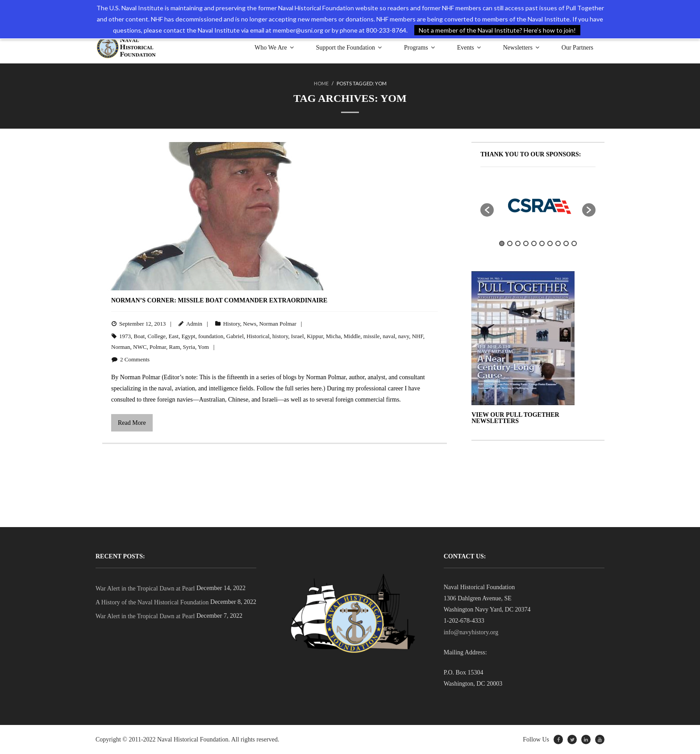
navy (404, 336)
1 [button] (502, 243)
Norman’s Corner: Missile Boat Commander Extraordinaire (219, 300)
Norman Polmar (277, 324)
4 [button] (526, 243)
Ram (175, 347)
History (232, 324)
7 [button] (550, 243)
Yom (203, 347)
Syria (189, 347)
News (250, 324)
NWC (140, 347)
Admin (194, 324)
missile (372, 336)
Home (321, 83)
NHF (418, 336)
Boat (140, 336)
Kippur (315, 336)
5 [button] (534, 243)
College (157, 336)
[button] (487, 210)
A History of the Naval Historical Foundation (152, 602)
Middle (352, 336)
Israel (298, 336)
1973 (125, 336)
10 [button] (574, 243)
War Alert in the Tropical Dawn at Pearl (145, 589)
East (174, 336)
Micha (333, 336)
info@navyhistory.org (471, 632)
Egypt (188, 336)
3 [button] (518, 243)
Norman (121, 347)
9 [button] (566, 243)
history (280, 336)
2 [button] (510, 243)
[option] (538, 205)
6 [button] (542, 243)
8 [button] (558, 243)
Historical (258, 336)
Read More (132, 423)
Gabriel (235, 336)
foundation (211, 336)
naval (389, 336)
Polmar (158, 347)
